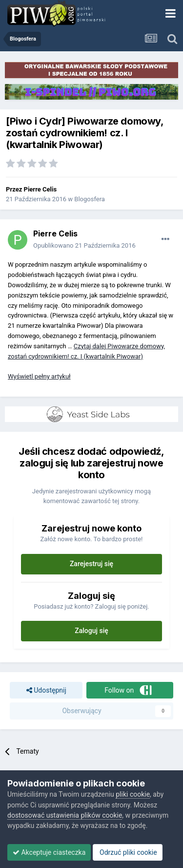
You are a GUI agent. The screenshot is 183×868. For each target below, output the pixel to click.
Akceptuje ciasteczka (49, 852)
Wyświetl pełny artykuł (39, 376)
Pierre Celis (41, 189)
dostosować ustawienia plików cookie (65, 815)
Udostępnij (46, 690)
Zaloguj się (91, 631)
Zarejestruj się (91, 564)
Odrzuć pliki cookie (128, 852)
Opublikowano (84, 245)
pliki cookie (133, 794)
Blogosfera (90, 199)
